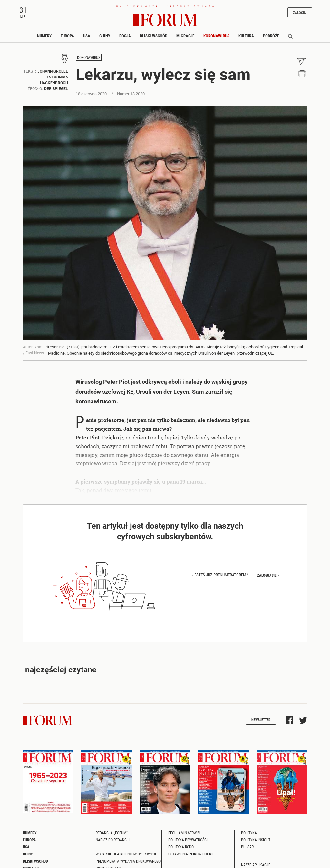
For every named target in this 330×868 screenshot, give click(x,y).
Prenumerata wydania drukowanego (128, 861)
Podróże (271, 36)
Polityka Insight (256, 840)
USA (87, 36)
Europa (67, 36)
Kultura (246, 36)
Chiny (105, 36)
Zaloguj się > (268, 575)
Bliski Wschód (154, 36)
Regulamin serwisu (185, 833)
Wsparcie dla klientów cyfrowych (126, 854)
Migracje (185, 36)
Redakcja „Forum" (112, 833)
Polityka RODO (181, 847)
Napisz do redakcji (113, 840)
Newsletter (261, 720)
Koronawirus (216, 36)
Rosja (125, 36)
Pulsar (247, 847)
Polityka (249, 833)
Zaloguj (300, 12)
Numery (44, 36)
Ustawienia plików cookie (191, 854)
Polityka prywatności (188, 840)
